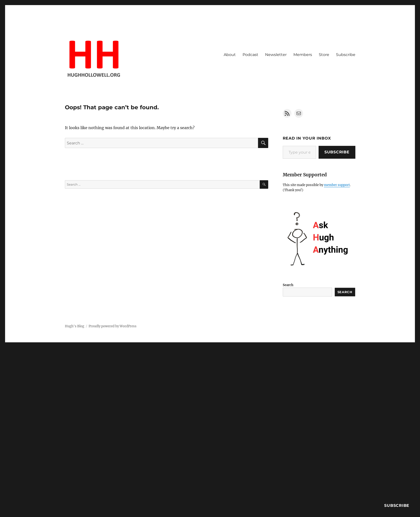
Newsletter (276, 55)
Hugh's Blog (75, 326)
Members (303, 55)
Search (288, 285)
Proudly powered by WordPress (113, 326)
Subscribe (346, 55)
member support (337, 185)
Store (324, 55)
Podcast (250, 55)
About (230, 55)
